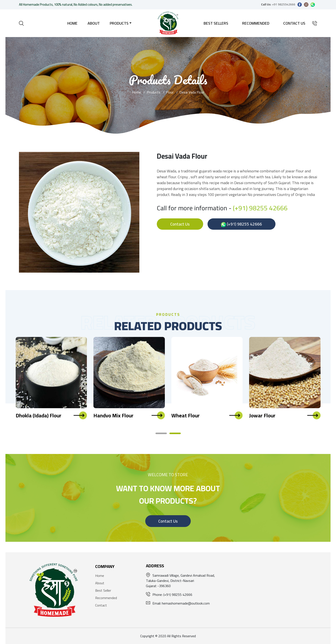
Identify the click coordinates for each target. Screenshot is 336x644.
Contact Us (294, 23)
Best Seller (103, 590)
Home (72, 23)
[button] (161, 433)
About (94, 23)
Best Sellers (216, 23)
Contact (101, 605)
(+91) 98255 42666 (260, 208)
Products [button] (119, 23)
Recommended (256, 23)
